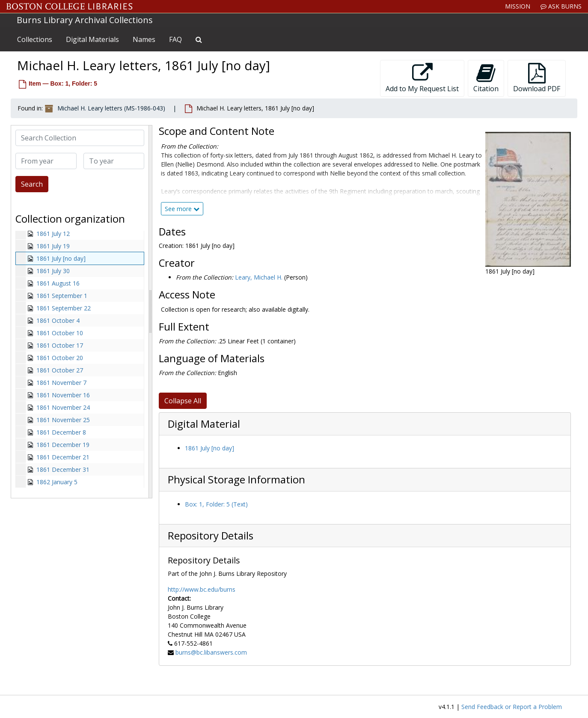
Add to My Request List (422, 78)
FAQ (175, 39)
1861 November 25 (63, 420)
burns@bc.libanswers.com (211, 652)
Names (144, 39)
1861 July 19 (53, 246)
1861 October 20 (60, 358)
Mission (518, 6)
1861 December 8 (61, 432)
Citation (486, 78)
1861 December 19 (63, 445)
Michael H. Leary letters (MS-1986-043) (111, 108)
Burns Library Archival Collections (85, 20)
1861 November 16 (63, 395)
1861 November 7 (61, 383)
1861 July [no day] (61, 258)
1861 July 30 (53, 271)
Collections (35, 39)
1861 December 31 (63, 469)
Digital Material (204, 424)
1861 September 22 (64, 308)
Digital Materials (92, 39)
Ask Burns (561, 6)
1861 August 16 (58, 283)
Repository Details (211, 536)
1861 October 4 (58, 320)
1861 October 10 (60, 333)
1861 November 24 (63, 407)
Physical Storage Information (236, 480)
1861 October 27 (60, 370)
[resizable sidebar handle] (150, 312)
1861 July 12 (53, 234)
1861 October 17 (60, 345)
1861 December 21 (63, 457)
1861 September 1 (62, 296)
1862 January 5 (57, 482)
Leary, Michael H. (259, 277)
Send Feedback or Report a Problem (512, 707)
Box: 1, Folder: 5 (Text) (216, 504)
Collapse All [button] (183, 401)
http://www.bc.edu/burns (202, 589)
